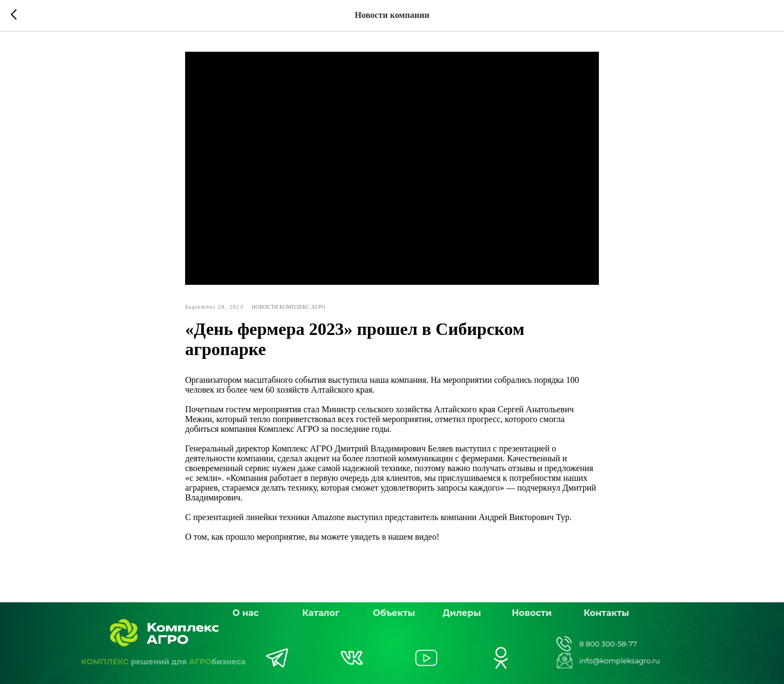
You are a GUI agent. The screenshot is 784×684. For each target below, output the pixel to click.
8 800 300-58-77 (608, 644)
